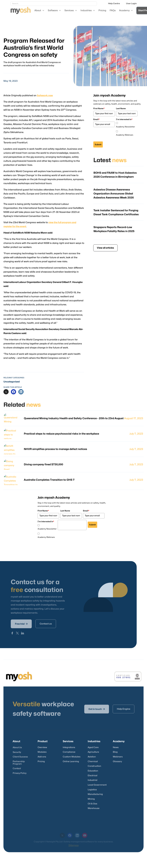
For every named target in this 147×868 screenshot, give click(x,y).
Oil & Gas (92, 804)
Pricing (41, 762)
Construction (94, 766)
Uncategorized (12, 382)
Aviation (92, 757)
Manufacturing (95, 794)
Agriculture (93, 752)
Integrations (69, 747)
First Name (99, 108)
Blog (115, 752)
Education (93, 771)
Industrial (93, 780)
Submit (98, 144)
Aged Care (93, 747)
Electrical (93, 776)
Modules (42, 752)
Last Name (121, 108)
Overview (42, 747)
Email (96, 119)
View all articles (105, 248)
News (116, 747)
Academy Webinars (125, 135)
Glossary (117, 762)
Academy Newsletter (125, 127)
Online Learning (71, 762)
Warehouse (94, 808)
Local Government (97, 785)
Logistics (92, 790)
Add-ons (42, 757)
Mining (91, 799)
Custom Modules (72, 757)
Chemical (93, 762)
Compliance (69, 752)
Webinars (118, 757)
